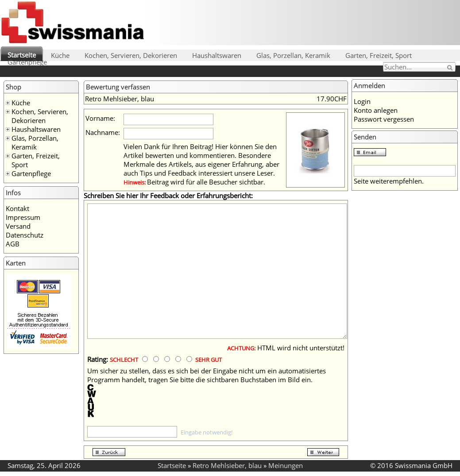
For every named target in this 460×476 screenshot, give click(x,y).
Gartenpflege (27, 62)
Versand (18, 226)
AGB (13, 244)
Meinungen (286, 465)
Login (362, 101)
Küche (60, 55)
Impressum (23, 217)
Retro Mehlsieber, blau (227, 465)
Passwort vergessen (384, 119)
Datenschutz (25, 235)
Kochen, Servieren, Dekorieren (131, 55)
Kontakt (17, 208)
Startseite (22, 55)
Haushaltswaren (217, 55)
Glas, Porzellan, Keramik (293, 55)
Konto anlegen (376, 110)
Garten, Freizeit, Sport (379, 55)
